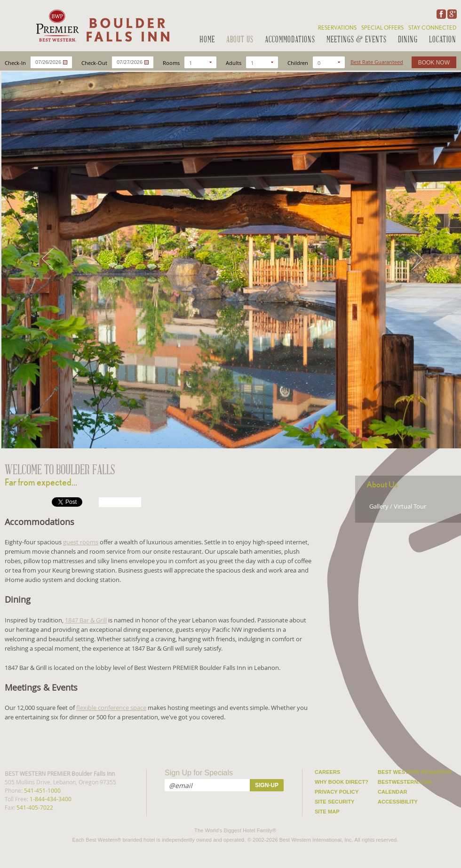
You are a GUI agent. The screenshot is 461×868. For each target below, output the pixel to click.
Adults (234, 63)
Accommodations (290, 40)
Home (207, 40)
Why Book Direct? (342, 782)
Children (298, 63)
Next (418, 259)
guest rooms (81, 542)
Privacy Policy (337, 792)
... (65, 62)
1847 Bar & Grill (86, 620)
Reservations (337, 28)
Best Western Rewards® (415, 772)
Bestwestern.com (405, 782)
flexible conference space (111, 708)
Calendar (393, 792)
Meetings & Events (357, 40)
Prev (47, 259)
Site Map (327, 812)
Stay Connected (432, 28)
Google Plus (451, 14)
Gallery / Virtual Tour (398, 506)
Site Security (335, 802)
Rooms (171, 63)
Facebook (440, 14)
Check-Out (94, 63)
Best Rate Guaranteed (377, 62)
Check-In (15, 63)
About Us (240, 40)
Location (443, 40)
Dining (408, 40)
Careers (328, 772)
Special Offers (382, 28)
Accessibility (398, 802)
